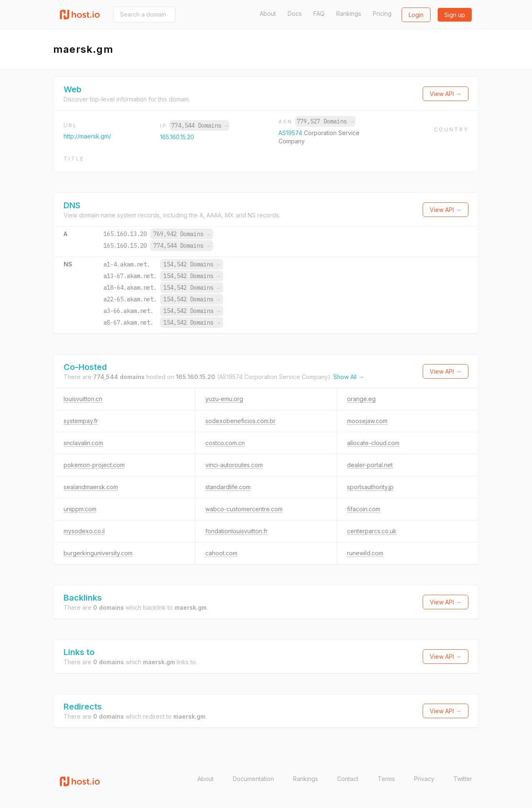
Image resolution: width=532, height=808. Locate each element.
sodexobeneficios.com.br (240, 421)
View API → (446, 94)
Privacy (424, 779)
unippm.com (80, 509)
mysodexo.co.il (84, 531)
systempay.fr (81, 421)
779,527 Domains (325, 121)
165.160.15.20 (177, 137)
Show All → (349, 377)
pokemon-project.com (94, 465)
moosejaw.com (367, 421)
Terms (386, 779)
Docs (295, 14)
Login (416, 15)
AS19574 (291, 133)
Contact (348, 779)
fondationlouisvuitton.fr (236, 531)
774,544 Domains (199, 126)
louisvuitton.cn (83, 399)
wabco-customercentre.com (244, 509)
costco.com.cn (225, 443)
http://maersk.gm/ (87, 136)
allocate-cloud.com (373, 443)
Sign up (455, 15)
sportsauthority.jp (370, 487)
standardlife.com (228, 487)
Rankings (349, 14)
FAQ (319, 14)
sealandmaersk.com (91, 487)
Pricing (382, 14)
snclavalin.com (83, 443)
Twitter (463, 779)
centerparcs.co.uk (372, 531)
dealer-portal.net (370, 465)
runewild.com (365, 553)
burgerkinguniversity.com (98, 553)
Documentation (253, 779)
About (268, 14)
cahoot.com (221, 553)
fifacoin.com (364, 509)
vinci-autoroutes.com (234, 465)
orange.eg (361, 399)
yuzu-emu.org (224, 399)
